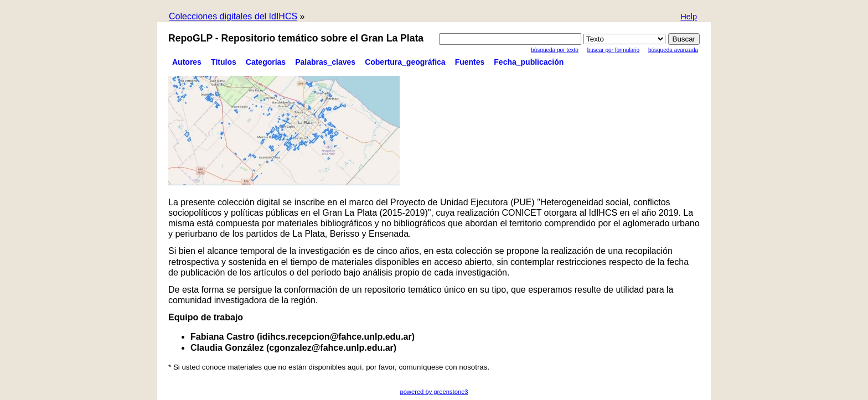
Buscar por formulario (613, 50)
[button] (689, 17)
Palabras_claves (325, 62)
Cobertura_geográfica (405, 62)
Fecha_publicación (529, 62)
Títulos (224, 62)
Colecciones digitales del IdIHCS (233, 16)
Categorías (266, 62)
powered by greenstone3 (434, 392)
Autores (187, 62)
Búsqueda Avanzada (673, 50)
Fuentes (470, 62)
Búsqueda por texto (555, 50)
